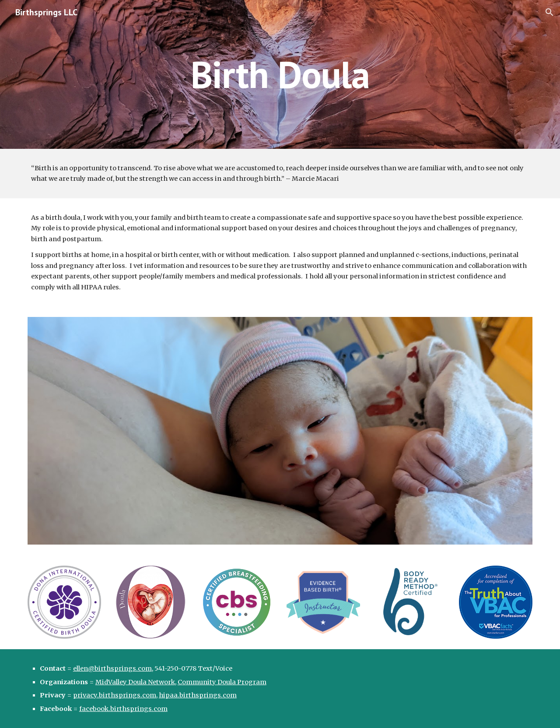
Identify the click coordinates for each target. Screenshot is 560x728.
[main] (280, 74)
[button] (549, 12)
